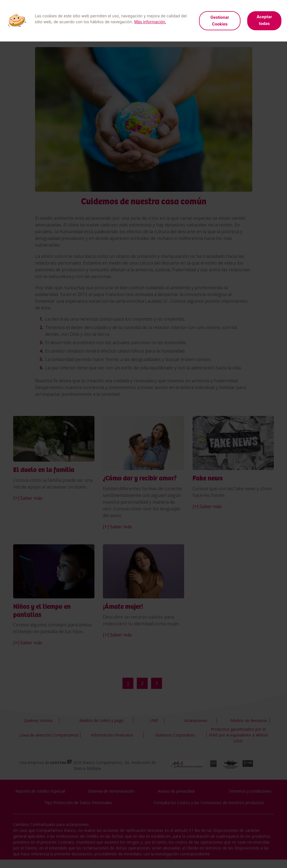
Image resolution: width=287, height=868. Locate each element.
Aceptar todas (264, 20)
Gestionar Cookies (220, 21)
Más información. (150, 22)
